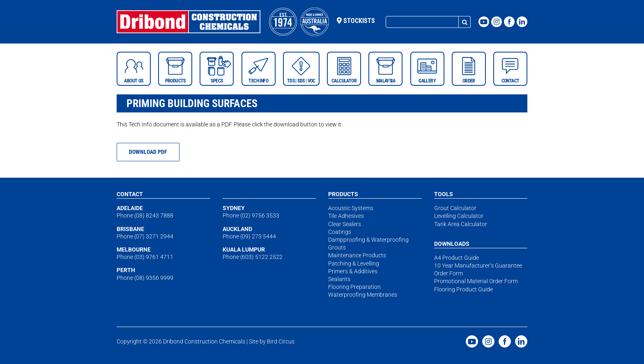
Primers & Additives (353, 271)
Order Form (448, 273)
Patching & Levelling (354, 263)
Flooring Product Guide (463, 289)
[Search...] (422, 22)
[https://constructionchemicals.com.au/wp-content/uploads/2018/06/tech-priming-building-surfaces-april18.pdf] (148, 152)
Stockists (356, 21)
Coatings (340, 232)
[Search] (465, 22)
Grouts (337, 247)
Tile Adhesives (346, 216)
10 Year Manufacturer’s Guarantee (478, 266)
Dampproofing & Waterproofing (368, 240)
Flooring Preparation (354, 287)
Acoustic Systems (351, 208)
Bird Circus (281, 341)
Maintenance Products (357, 255)
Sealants (339, 279)
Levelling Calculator (459, 216)
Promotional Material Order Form (476, 281)
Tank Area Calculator (461, 224)
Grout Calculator (455, 208)
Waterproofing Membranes (363, 295)
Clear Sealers (345, 224)
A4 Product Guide (457, 258)
